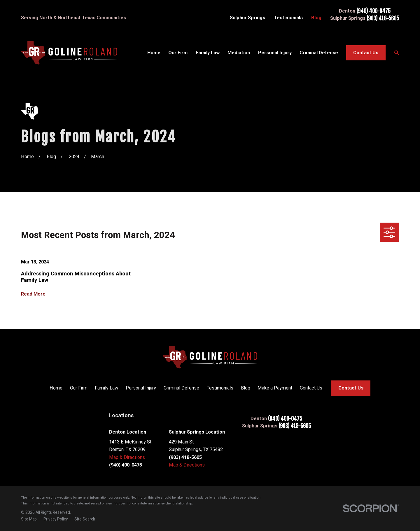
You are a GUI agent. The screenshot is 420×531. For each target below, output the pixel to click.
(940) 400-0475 (373, 11)
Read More (33, 294)
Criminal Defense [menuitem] (319, 53)
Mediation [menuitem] (239, 53)
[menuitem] (29, 519)
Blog (316, 18)
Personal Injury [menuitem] (275, 53)
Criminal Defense (181, 388)
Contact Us (366, 53)
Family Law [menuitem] (208, 53)
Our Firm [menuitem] (178, 53)
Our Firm (79, 388)
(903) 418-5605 (383, 19)
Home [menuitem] (154, 53)
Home (56, 388)
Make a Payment (275, 388)
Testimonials (288, 18)
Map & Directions (127, 457)
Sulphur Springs (247, 18)
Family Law (106, 388)
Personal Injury (141, 388)
